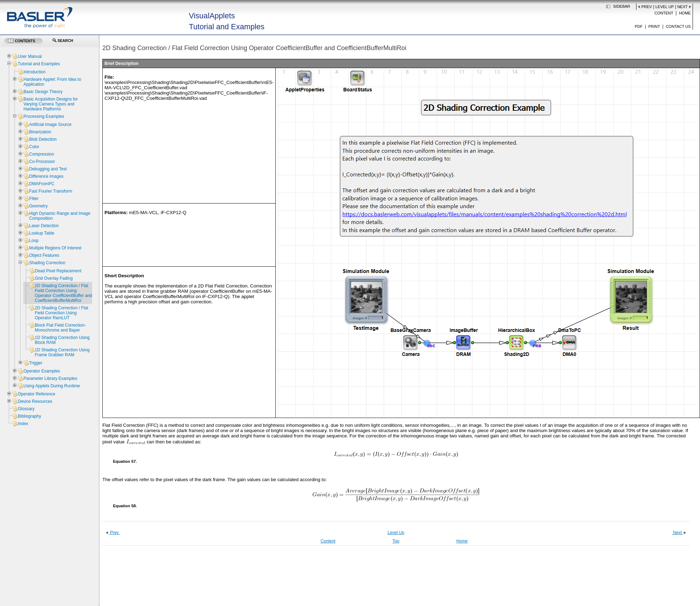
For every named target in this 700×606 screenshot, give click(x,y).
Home (685, 13)
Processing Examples (44, 116)
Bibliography (29, 416)
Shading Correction (47, 263)
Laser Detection (44, 226)
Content (664, 13)
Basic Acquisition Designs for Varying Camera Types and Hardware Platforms (50, 104)
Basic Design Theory (43, 92)
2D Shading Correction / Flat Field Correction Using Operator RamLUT (61, 313)
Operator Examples (41, 371)
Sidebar (622, 6)
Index (23, 424)
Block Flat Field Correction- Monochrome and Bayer (60, 328)
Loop (34, 241)
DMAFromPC (41, 184)
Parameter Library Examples (50, 378)
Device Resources (35, 401)
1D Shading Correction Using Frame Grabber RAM (62, 352)
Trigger (36, 363)
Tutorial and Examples (39, 64)
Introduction (34, 72)
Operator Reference (36, 394)
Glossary (26, 409)
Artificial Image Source (50, 125)
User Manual (30, 56)
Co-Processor (42, 162)
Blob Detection (43, 139)
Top (396, 541)
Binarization (40, 132)
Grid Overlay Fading (53, 278)
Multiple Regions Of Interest (55, 248)
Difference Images (46, 176)
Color (34, 147)
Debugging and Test (48, 169)
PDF (639, 26)
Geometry (38, 206)
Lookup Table (41, 233)
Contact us (678, 26)
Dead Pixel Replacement (58, 271)
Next (683, 7)
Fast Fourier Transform (50, 191)
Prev (647, 7)
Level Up (665, 7)
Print (654, 26)
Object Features (44, 255)
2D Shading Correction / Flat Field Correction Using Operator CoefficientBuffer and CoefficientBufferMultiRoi (63, 293)
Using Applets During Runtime (52, 386)
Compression (41, 154)
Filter (34, 199)
